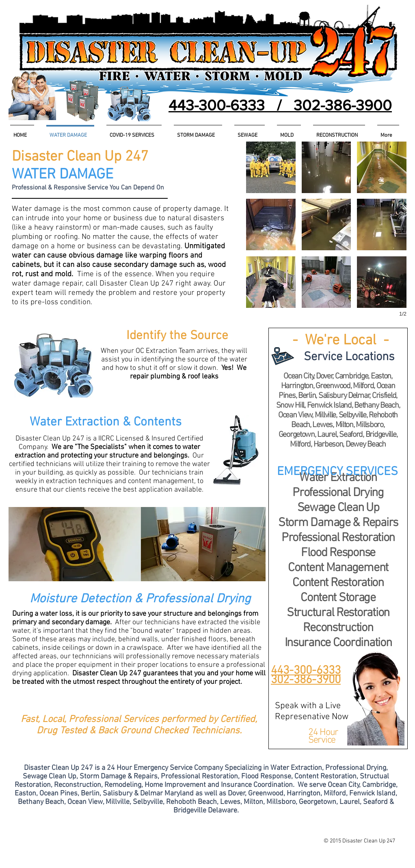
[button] (349, 357)
